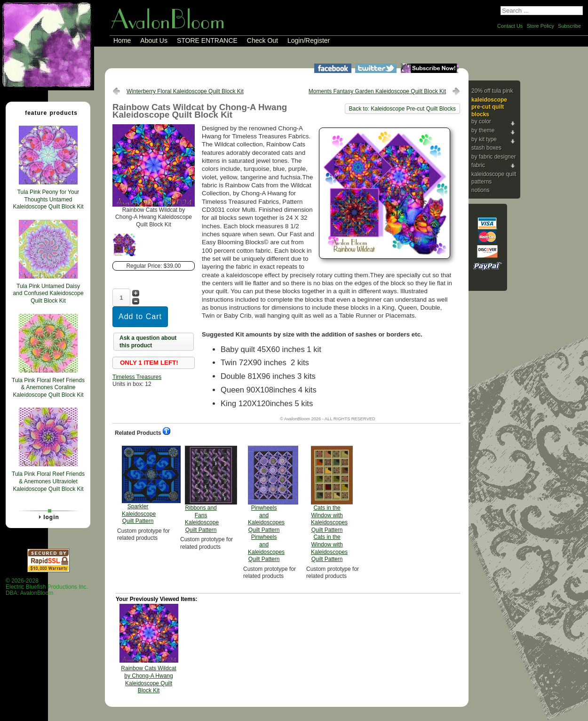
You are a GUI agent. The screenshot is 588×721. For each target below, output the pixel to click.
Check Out (262, 40)
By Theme (483, 130)
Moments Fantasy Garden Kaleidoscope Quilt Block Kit (377, 91)
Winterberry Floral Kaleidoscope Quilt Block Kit (185, 91)
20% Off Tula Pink (492, 91)
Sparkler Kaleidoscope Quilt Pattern (139, 485)
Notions (481, 190)
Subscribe (569, 26)
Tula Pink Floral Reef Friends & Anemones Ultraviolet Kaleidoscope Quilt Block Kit (48, 481)
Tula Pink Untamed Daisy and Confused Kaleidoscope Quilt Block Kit (48, 293)
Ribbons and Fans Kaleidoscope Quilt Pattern (202, 489)
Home (122, 40)
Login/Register (309, 40)
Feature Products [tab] (48, 112)
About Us (154, 40)
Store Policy (540, 26)
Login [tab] (48, 517)
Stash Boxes (486, 148)
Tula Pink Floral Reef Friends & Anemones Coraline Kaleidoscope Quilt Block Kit (48, 388)
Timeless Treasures (137, 377)
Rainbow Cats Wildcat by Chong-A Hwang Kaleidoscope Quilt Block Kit (148, 679)
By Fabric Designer (494, 157)
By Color (481, 121)
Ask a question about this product (148, 342)
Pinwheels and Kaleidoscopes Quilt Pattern (266, 504)
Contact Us (510, 26)
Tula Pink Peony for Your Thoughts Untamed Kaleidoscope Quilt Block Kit (48, 199)
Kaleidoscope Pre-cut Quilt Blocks (489, 107)
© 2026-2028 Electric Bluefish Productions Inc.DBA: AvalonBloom (47, 587)
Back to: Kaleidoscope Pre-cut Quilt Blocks (402, 109)
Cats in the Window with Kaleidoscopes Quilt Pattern (329, 504)
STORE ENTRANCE (207, 40)
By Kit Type (484, 139)
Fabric (478, 165)
